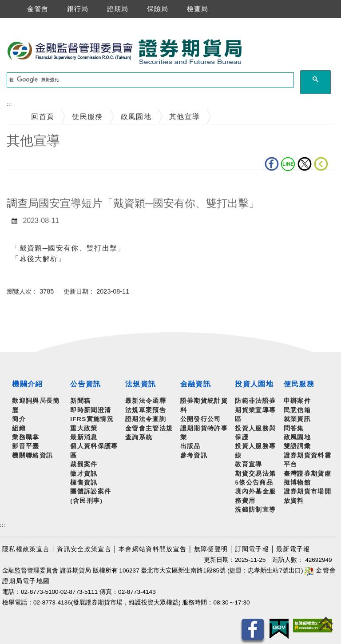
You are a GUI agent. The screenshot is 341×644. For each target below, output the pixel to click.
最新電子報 (293, 549)
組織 (19, 428)
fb (272, 164)
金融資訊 (196, 384)
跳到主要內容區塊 (31, 22)
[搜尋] (149, 80)
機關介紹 (27, 384)
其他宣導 (184, 117)
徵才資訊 (84, 474)
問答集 (294, 428)
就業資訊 (297, 419)
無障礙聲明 (211, 549)
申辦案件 (297, 401)
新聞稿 (80, 401)
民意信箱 (297, 410)
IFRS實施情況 (92, 419)
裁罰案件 (84, 464)
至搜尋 (255, 52)
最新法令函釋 (146, 401)
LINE (288, 164)
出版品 (190, 446)
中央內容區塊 (30, 184)
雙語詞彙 (297, 446)
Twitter (305, 164)
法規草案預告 (146, 410)
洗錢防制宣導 (255, 510)
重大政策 (84, 428)
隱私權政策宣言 (26, 549)
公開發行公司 (201, 419)
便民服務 (87, 117)
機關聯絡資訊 (32, 455)
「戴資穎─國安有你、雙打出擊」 (68, 248)
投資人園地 (254, 384)
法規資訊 (141, 384)
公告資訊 (85, 384)
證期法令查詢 (146, 419)
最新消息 (84, 437)
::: (9, 104)
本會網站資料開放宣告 (153, 549)
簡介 (19, 419)
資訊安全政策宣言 (84, 549)
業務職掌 (26, 437)
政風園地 (136, 117)
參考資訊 (194, 455)
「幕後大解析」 (38, 259)
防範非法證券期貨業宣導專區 (255, 410)
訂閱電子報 (252, 549)
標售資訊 (84, 483)
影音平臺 (26, 446)
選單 (8, 9)
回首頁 (43, 117)
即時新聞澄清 (91, 410)
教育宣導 (248, 464)
